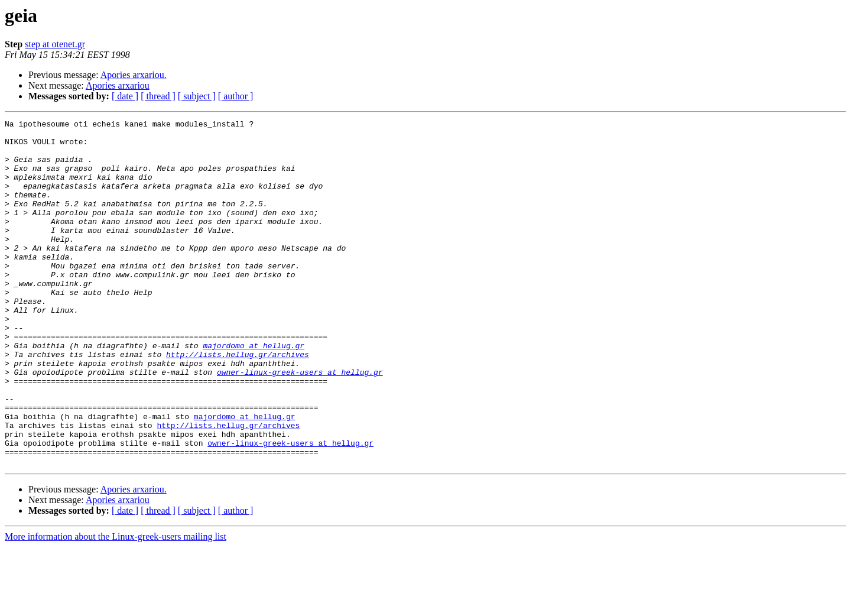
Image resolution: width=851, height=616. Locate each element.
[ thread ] (158, 96)
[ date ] (125, 96)
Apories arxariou (118, 85)
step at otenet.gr (55, 44)
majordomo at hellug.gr (254, 391)
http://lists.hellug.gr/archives (238, 402)
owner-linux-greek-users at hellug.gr (300, 423)
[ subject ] (197, 96)
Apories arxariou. (134, 75)
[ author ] (236, 96)
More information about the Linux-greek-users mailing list (116, 606)
